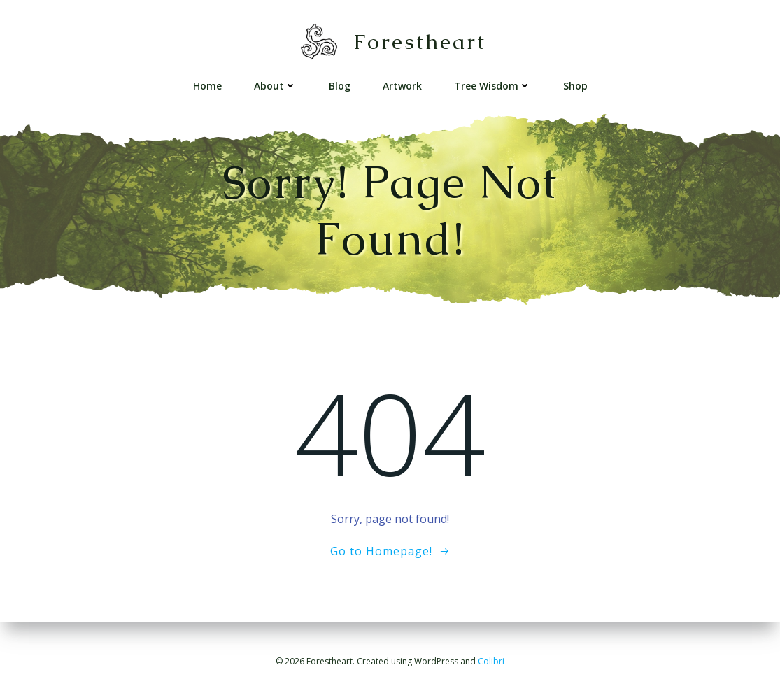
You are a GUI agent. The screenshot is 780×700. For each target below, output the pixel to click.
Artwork (402, 86)
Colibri (491, 661)
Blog (340, 86)
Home (207, 86)
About (275, 86)
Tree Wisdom (492, 86)
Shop (575, 86)
